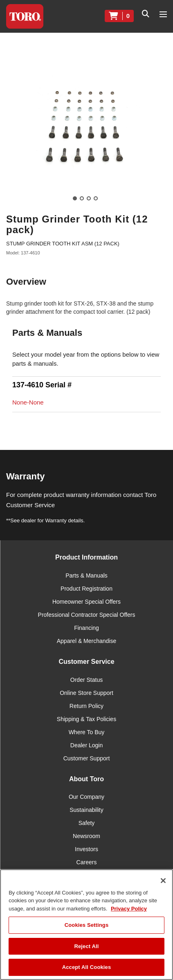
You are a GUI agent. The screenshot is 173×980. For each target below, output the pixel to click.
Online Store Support (86, 693)
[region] (86, 925)
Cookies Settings (87, 925)
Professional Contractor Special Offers (87, 615)
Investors (86, 849)
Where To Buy (87, 732)
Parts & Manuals (86, 575)
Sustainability (86, 810)
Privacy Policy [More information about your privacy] (129, 909)
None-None (28, 402)
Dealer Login (86, 745)
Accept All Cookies (87, 967)
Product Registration (86, 589)
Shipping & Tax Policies (86, 719)
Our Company (86, 797)
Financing (86, 628)
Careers (87, 862)
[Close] (163, 881)
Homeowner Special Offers (86, 602)
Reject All (86, 946)
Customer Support (87, 758)
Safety (87, 823)
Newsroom (86, 836)
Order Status (86, 680)
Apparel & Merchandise (87, 641)
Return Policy (86, 706)
